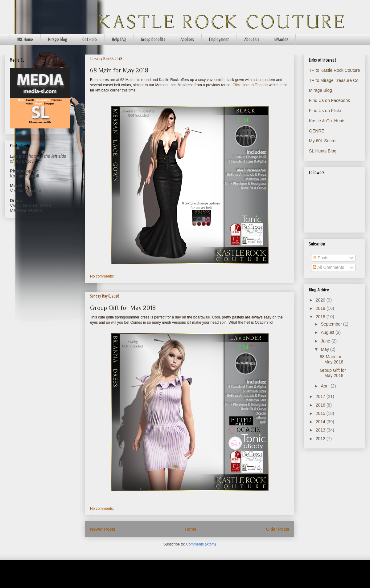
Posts (321, 258)
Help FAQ (119, 40)
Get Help (90, 40)
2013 (321, 430)
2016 (321, 405)
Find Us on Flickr (325, 111)
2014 (321, 422)
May (325, 349)
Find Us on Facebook (329, 100)
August (328, 332)
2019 (321, 308)
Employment (219, 40)
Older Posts (278, 529)
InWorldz (281, 40)
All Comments (328, 267)
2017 (321, 396)
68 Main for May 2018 (119, 70)
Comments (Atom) (201, 544)
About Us (252, 40)
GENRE (317, 131)
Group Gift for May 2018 (123, 308)
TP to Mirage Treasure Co (334, 80)
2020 (321, 300)
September (332, 324)
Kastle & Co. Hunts (327, 121)
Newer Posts (103, 529)
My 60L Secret (323, 141)
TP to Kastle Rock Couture (334, 70)
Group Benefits (153, 40)
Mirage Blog (58, 40)
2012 (321, 439)
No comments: (102, 276)
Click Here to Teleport (250, 85)
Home (191, 529)
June (326, 341)
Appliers (187, 40)
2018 (321, 317)
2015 (321, 413)
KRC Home (25, 40)
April (326, 386)
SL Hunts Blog (323, 151)
